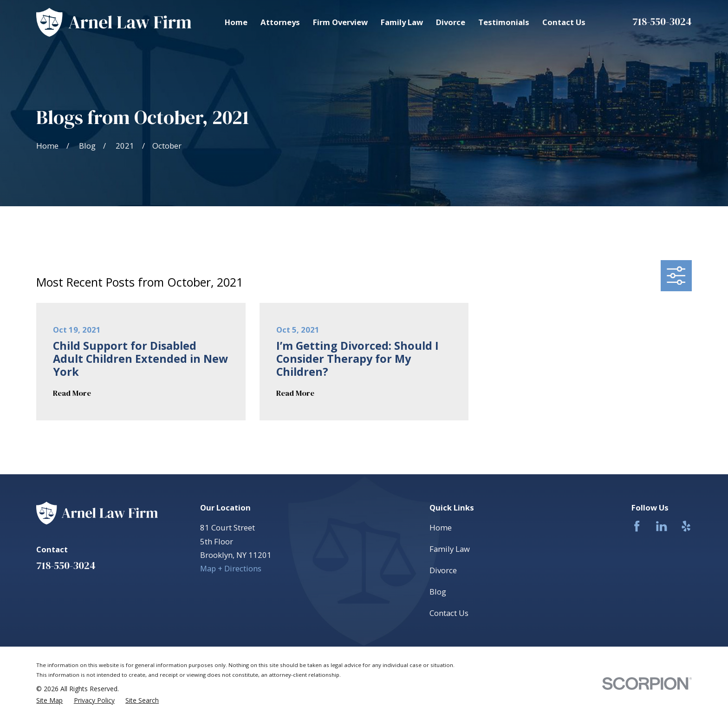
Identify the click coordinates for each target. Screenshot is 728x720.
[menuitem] (49, 700)
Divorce (443, 570)
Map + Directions (231, 568)
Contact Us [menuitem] (564, 22)
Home (441, 527)
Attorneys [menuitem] (280, 22)
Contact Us (449, 613)
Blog (438, 592)
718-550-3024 (662, 21)
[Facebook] (637, 526)
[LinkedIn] (661, 526)
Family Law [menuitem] (402, 22)
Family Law (450, 549)
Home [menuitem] (236, 22)
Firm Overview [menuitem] (340, 22)
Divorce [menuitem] (451, 22)
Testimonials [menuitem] (504, 22)
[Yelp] (686, 526)
